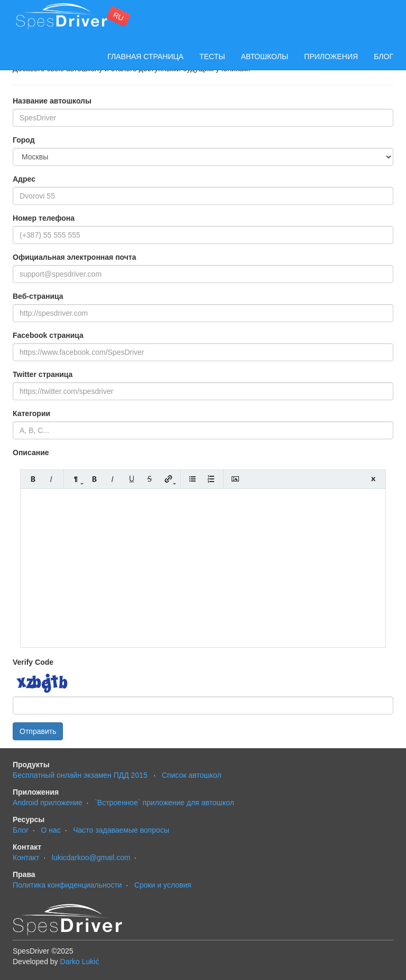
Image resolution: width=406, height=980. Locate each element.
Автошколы (265, 56)
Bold (33, 479)
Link (168, 479)
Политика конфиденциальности (67, 885)
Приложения (331, 56)
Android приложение (48, 803)
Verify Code (33, 662)
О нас (51, 830)
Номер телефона (44, 218)
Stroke (150, 479)
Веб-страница (38, 296)
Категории (31, 413)
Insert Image (236, 479)
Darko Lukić (80, 962)
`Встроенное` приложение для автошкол (164, 803)
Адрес (24, 179)
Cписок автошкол (192, 775)
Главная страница (145, 56)
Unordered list (193, 479)
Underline (131, 479)
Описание (31, 453)
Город (24, 140)
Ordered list (211, 479)
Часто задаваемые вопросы (121, 830)
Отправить (38, 731)
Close (373, 479)
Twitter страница (43, 374)
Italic (52, 479)
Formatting (76, 479)
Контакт (26, 858)
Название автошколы (52, 101)
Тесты (212, 56)
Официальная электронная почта (75, 257)
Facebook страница (48, 335)
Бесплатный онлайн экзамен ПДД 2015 (80, 775)
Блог (384, 56)
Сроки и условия (163, 885)
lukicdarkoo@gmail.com (91, 858)
